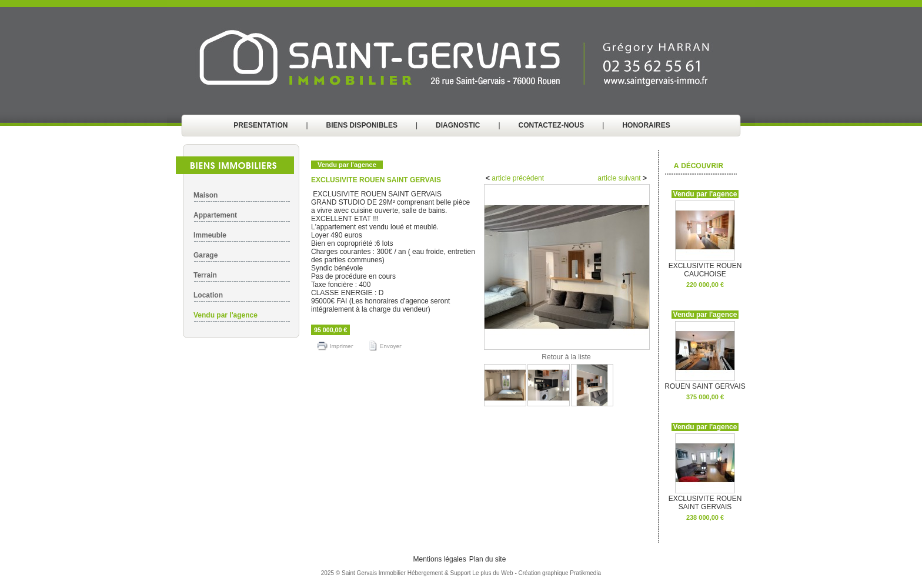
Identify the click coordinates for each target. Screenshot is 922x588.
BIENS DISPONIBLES (362, 125)
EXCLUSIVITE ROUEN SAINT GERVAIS (705, 500)
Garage (206, 255)
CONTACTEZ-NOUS (552, 125)
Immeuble (210, 235)
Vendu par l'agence (226, 315)
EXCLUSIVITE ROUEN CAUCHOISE (705, 267)
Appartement (215, 215)
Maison (206, 195)
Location (208, 295)
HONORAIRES (646, 125)
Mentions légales (440, 559)
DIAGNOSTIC (458, 125)
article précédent (517, 178)
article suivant (620, 178)
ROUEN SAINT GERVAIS (705, 383)
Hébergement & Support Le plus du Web (461, 573)
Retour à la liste (566, 357)
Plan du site (488, 559)
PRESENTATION (260, 125)
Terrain (205, 275)
